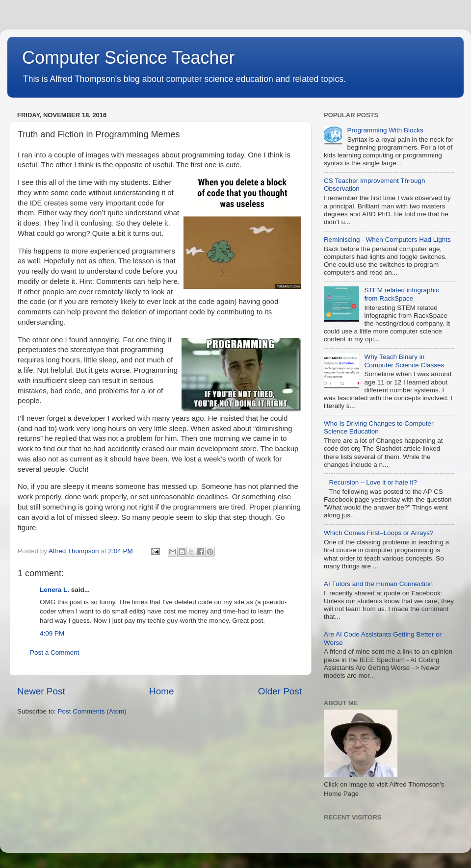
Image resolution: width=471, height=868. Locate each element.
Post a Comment (55, 652)
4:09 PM (52, 633)
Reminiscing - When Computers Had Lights (387, 240)
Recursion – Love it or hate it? (373, 482)
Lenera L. (54, 590)
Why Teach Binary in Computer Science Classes (404, 361)
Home (161, 691)
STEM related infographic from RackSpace (401, 294)
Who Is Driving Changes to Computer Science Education (379, 427)
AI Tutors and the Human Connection (378, 584)
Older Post (280, 691)
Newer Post (41, 691)
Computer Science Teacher (129, 58)
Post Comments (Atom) (92, 711)
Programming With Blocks (385, 130)
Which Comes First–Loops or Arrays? (379, 533)
